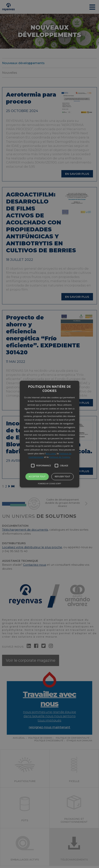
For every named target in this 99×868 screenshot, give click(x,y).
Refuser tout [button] (62, 476)
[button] (49, 434)
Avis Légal (51, 453)
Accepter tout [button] (37, 476)
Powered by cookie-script (50, 484)
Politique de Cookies (59, 457)
